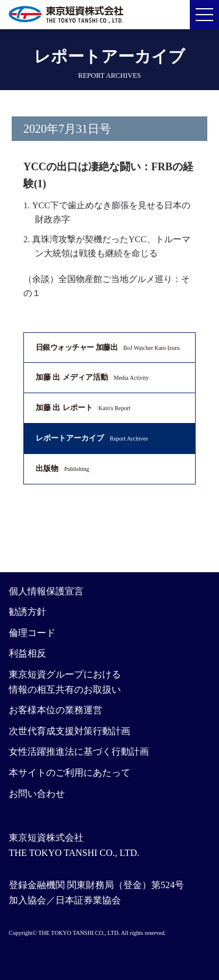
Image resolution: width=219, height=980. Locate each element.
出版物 (62, 468)
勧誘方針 (27, 612)
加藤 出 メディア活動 (92, 377)
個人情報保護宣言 (46, 591)
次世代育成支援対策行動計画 (69, 731)
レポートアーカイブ (92, 438)
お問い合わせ (37, 794)
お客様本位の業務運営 (55, 710)
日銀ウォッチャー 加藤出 (108, 347)
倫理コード (32, 633)
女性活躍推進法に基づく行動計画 (79, 752)
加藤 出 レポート (83, 408)
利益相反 (27, 653)
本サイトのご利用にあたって (69, 773)
